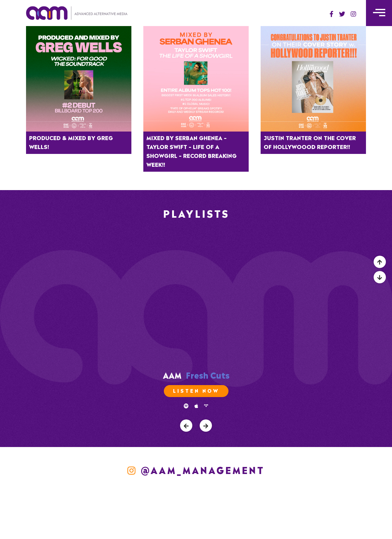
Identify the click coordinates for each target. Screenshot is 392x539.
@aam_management (196, 469)
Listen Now (196, 390)
